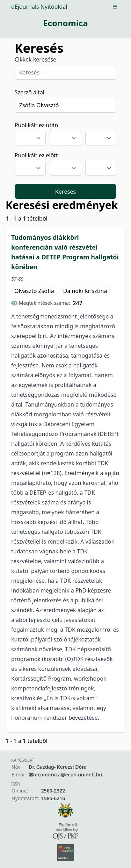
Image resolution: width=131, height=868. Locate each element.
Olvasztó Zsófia (34, 291)
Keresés (66, 192)
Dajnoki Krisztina (85, 291)
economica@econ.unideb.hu (69, 774)
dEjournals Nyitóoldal (39, 7)
